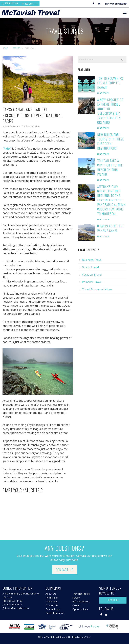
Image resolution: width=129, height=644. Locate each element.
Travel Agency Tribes (82, 637)
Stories (16, 48)
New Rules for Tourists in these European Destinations (111, 141)
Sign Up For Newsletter (116, 4)
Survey (76, 598)
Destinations (53, 609)
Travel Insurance (55, 613)
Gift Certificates (81, 601)
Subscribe (113, 600)
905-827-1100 (10, 3)
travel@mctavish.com (17, 608)
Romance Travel (92, 282)
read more (103, 93)
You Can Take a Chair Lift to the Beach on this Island (110, 167)
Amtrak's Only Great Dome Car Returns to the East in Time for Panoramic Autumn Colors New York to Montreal (111, 200)
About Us (51, 594)
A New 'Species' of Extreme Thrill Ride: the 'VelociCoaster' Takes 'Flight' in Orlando (110, 111)
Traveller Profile (81, 594)
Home (5, 48)
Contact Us (64, 570)
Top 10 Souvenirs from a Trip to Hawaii (110, 83)
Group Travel (90, 267)
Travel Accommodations (97, 289)
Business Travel (92, 260)
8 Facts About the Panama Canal (111, 228)
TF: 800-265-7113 (30, 4)
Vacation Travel (92, 275)
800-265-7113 (14, 604)
